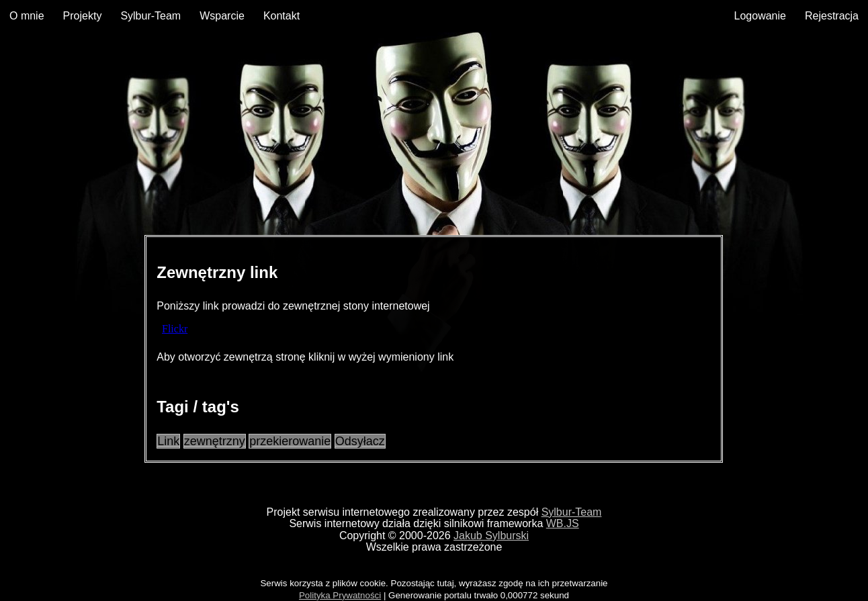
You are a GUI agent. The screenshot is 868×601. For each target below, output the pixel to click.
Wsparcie (222, 16)
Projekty (83, 16)
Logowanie (760, 16)
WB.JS (563, 523)
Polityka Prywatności (340, 595)
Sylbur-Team (150, 16)
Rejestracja (832, 16)
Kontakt (281, 16)
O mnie (27, 16)
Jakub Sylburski (491, 536)
